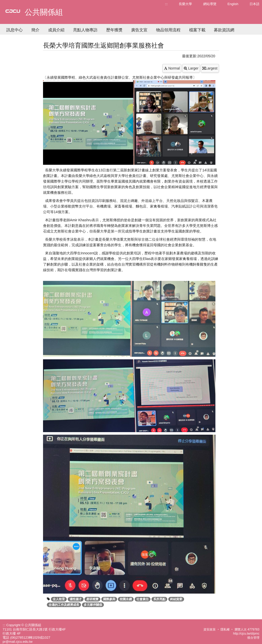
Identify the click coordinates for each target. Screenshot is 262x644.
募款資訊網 (224, 30)
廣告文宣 (139, 30)
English (233, 4)
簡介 (35, 30)
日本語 (254, 4)
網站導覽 (210, 4)
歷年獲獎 (114, 30)
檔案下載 (197, 30)
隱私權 (225, 629)
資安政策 (210, 629)
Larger (191, 68)
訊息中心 (15, 30)
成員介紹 (56, 30)
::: (166, 4)
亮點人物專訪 (85, 30)
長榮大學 (185, 4)
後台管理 (253, 638)
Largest (210, 68)
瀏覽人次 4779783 (247, 629)
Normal (172, 68)
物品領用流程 (168, 30)
